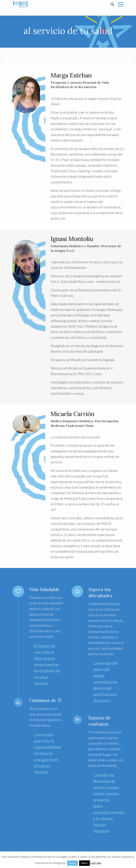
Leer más (96, 863)
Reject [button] (84, 863)
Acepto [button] (72, 863)
